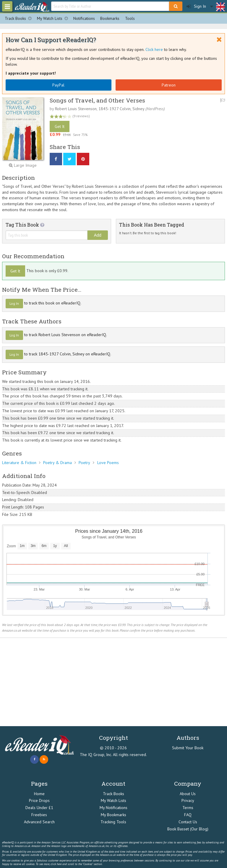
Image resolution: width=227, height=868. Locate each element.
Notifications (84, 18)
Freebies (39, 815)
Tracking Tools (113, 822)
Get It (60, 126)
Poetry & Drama (57, 463)
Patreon (169, 85)
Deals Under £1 (39, 808)
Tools (130, 18)
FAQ (188, 815)
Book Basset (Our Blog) (188, 829)
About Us (188, 794)
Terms (188, 808)
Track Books (20, 19)
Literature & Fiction (19, 463)
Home (39, 794)
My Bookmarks (113, 815)
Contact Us (188, 822)
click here (56, 864)
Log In (14, 303)
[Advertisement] (113, 682)
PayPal (58, 85)
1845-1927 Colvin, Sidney (121, 109)
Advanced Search (39, 822)
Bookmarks (110, 18)
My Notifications (113, 808)
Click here (154, 49)
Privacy (188, 800)
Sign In (196, 6)
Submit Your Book (188, 748)
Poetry (84, 463)
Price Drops (39, 800)
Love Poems (108, 463)
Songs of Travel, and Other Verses (97, 100)
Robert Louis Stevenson (76, 109)
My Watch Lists (54, 19)
